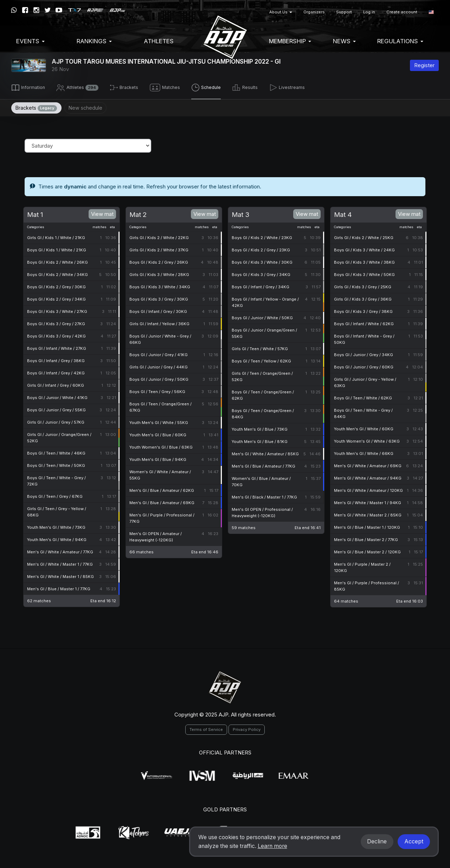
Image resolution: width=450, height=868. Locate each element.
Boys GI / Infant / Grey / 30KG (158, 310)
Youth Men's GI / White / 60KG (364, 427)
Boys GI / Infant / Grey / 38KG (56, 359)
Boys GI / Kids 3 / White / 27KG (57, 310)
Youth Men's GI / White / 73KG (56, 526)
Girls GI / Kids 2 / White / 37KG (159, 249)
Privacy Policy (247, 728)
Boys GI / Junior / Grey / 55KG (56, 409)
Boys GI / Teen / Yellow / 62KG (261, 360)
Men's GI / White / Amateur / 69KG (368, 464)
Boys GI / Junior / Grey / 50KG (159, 378)
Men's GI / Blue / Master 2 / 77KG (366, 538)
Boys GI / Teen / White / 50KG (56, 464)
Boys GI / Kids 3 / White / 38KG (364, 261)
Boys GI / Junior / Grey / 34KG (364, 353)
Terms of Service (206, 728)
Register (424, 65)
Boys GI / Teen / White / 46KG (56, 452)
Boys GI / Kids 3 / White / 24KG (364, 249)
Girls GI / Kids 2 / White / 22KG (159, 236)
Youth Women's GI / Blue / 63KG (161, 446)
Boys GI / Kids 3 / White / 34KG (160, 285)
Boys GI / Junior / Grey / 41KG (159, 353)
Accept (414, 841)
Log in (369, 12)
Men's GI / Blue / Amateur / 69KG (162, 501)
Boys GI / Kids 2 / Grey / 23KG (261, 249)
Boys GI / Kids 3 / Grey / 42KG (56, 335)
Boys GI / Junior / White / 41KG (57, 396)
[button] (431, 12)
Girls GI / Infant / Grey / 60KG (56, 384)
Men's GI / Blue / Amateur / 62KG (162, 489)
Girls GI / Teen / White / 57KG (260, 347)
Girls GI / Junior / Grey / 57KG (56, 421)
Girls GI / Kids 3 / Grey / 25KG (363, 285)
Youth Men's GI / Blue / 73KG (260, 428)
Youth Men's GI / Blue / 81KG (260, 440)
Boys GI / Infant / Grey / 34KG (261, 285)
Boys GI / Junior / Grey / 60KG (364, 366)
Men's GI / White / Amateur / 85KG (265, 452)
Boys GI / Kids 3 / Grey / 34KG (261, 273)
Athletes (159, 41)
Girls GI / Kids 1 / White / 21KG (56, 236)
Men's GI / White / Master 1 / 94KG (368, 501)
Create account (402, 12)
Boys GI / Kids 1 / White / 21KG (57, 249)
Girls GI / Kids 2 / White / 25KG (364, 236)
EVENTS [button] (30, 41)
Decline (377, 841)
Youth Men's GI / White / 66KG (364, 452)
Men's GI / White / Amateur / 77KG (60, 551)
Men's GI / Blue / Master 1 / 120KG (367, 526)
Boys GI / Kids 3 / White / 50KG (364, 273)
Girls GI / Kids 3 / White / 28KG (159, 273)
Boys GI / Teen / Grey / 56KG (157, 390)
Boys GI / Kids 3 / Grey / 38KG (363, 310)
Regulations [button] (400, 41)
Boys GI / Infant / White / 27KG (57, 347)
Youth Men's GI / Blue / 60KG (158, 433)
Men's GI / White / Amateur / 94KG (368, 477)
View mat (102, 212)
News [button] (344, 41)
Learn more (272, 846)
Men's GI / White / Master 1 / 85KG (60, 575)
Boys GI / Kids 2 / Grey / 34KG (56, 298)
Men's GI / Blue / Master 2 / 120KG (367, 551)
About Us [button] (281, 12)
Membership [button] (290, 41)
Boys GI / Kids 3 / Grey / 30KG (159, 298)
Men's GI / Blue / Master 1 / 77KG (59, 587)
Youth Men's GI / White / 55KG (159, 421)
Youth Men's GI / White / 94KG (57, 538)
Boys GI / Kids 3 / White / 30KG (262, 261)
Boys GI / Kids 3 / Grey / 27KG (56, 322)
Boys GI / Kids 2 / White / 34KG (57, 273)
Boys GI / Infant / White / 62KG (364, 322)
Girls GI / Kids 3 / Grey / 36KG (363, 298)
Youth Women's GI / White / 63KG (367, 440)
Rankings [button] (94, 41)
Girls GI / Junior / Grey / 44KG (159, 366)
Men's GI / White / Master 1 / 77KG (60, 563)
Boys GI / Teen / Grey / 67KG (55, 495)
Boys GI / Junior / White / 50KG (262, 316)
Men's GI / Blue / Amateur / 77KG (263, 465)
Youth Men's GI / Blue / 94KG (158, 458)
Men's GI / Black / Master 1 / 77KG (264, 496)
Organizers (314, 12)
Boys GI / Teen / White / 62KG (363, 397)
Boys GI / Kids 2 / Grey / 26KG (159, 261)
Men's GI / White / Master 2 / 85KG (368, 514)
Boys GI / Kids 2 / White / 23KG (262, 236)
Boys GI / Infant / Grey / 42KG (56, 372)
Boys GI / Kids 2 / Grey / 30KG (56, 285)
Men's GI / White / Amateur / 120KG (368, 489)
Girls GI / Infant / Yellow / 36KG (159, 322)
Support (344, 12)
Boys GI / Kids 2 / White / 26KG (57, 261)
